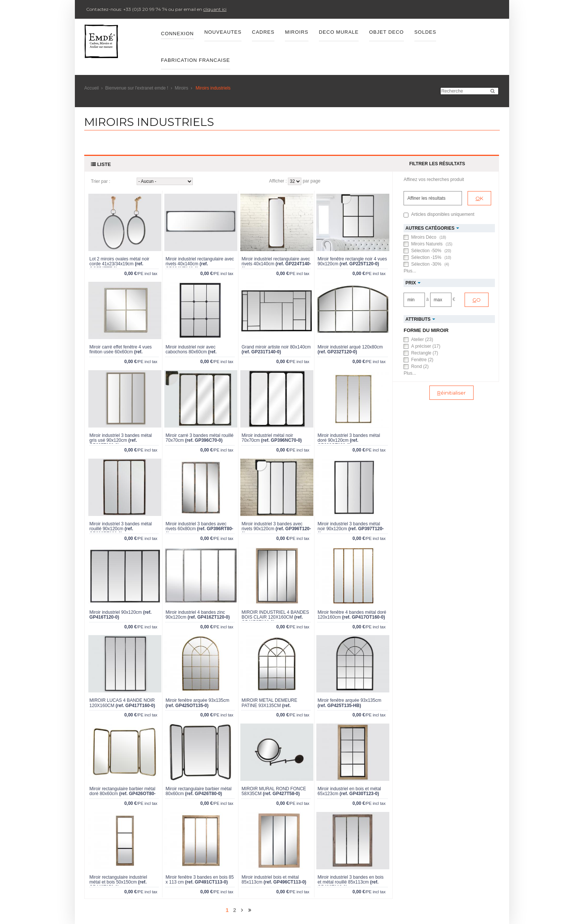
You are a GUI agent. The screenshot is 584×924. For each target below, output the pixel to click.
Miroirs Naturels (432, 244)
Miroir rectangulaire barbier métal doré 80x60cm (122, 791)
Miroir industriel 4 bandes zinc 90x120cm (195, 615)
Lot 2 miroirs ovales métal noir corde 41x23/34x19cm (119, 261)
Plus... (410, 271)
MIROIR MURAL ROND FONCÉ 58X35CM (274, 791)
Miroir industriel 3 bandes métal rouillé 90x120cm (121, 526)
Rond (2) (420, 366)
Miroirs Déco (428, 237)
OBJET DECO (387, 32)
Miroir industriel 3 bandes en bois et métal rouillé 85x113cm (350, 880)
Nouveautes (223, 32)
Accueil (92, 88)
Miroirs (182, 88)
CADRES (263, 32)
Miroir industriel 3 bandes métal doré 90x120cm (349, 438)
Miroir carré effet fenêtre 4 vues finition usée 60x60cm (121, 349)
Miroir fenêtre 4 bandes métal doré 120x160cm (352, 615)
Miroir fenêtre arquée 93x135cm (197, 700)
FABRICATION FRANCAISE (196, 60)
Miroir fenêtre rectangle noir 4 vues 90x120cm (352, 261)
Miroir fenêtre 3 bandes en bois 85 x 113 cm (200, 880)
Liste (101, 164)
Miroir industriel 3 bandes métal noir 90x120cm (349, 526)
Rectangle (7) (425, 353)
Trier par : (101, 181)
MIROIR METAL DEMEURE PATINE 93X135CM (269, 703)
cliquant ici (215, 9)
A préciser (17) (426, 346)
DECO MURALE (339, 32)
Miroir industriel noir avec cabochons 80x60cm (190, 349)
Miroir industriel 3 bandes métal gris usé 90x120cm (121, 438)
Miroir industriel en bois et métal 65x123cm (349, 791)
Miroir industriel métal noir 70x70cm (267, 438)
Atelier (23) (422, 339)
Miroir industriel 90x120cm (116, 612)
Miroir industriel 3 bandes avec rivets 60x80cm (196, 526)
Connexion (177, 34)
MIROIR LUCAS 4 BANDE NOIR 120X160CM (122, 703)
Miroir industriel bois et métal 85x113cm (270, 880)
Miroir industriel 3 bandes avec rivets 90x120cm (272, 526)
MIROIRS (297, 32)
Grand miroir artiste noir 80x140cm (276, 347)
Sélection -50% (431, 251)
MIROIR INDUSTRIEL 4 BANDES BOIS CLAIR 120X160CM (275, 615)
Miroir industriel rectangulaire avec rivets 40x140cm (200, 261)
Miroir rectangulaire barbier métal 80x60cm (198, 791)
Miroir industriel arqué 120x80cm (350, 347)
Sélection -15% (431, 257)
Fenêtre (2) (422, 360)
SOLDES (425, 32)
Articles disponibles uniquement (443, 214)
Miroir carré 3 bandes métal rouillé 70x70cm (199, 438)
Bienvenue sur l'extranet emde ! (137, 88)
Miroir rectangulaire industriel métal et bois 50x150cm (118, 880)
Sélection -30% (430, 264)
